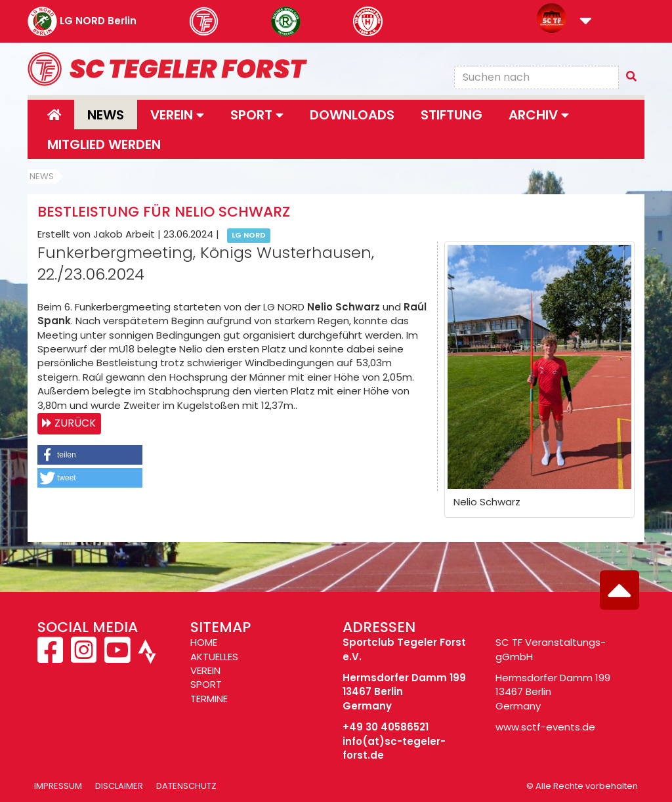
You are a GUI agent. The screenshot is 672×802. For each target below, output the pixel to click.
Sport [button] (257, 115)
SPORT (206, 684)
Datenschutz (186, 786)
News (106, 115)
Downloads (352, 115)
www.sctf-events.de (545, 727)
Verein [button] (177, 115)
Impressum (58, 786)
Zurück (75, 423)
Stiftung (451, 115)
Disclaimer (119, 786)
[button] (586, 22)
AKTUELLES (214, 657)
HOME (204, 642)
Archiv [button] (539, 115)
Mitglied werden (104, 144)
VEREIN (205, 670)
